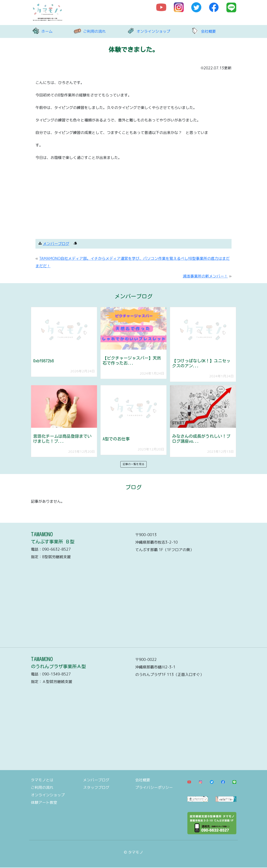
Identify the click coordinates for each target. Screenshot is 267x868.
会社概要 (208, 31)
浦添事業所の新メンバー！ (205, 276)
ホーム (47, 31)
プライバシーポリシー (154, 787)
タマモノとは (42, 780)
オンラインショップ (153, 31)
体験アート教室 (44, 802)
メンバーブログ (56, 244)
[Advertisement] (133, 201)
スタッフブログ (96, 787)
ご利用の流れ (94, 31)
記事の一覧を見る (133, 464)
